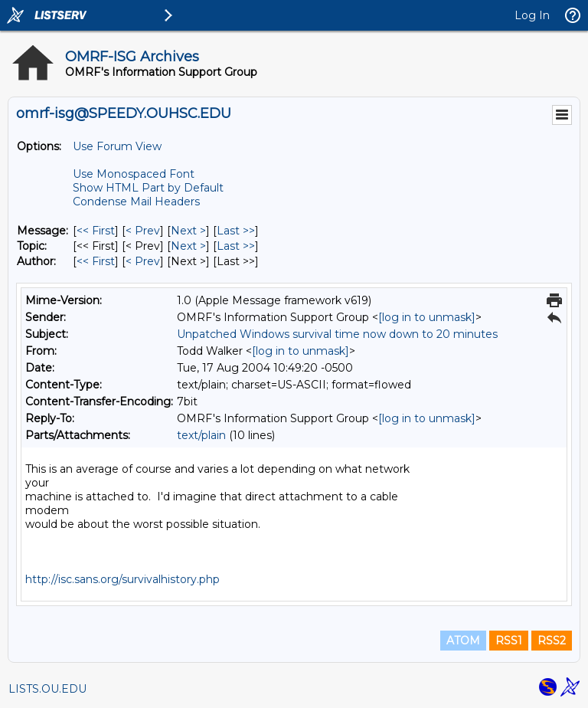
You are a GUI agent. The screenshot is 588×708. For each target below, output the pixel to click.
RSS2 (552, 641)
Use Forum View (117, 146)
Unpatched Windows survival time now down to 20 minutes (337, 334)
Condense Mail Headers (136, 202)
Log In (532, 15)
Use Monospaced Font (134, 174)
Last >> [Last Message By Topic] (236, 246)
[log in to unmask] (427, 317)
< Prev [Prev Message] (143, 231)
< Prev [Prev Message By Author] (143, 261)
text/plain (201, 435)
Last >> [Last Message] (236, 231)
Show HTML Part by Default (148, 188)
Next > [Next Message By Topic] (188, 246)
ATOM (463, 641)
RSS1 (509, 641)
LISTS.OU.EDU (47, 689)
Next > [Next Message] (188, 231)
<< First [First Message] (96, 231)
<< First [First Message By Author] (96, 261)
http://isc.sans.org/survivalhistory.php (122, 579)
